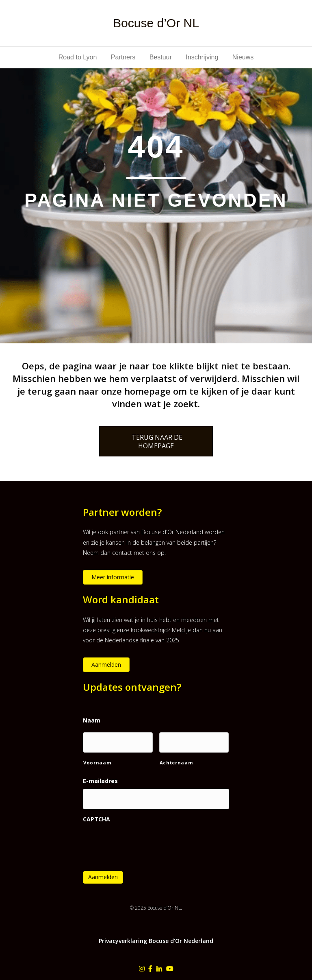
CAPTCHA (96, 819)
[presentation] (145, 842)
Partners (123, 57)
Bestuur (161, 57)
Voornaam (97, 763)
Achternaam (177, 763)
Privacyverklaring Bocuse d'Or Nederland (156, 941)
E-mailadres (100, 781)
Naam (92, 720)
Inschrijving (202, 57)
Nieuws (243, 57)
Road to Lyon (78, 57)
